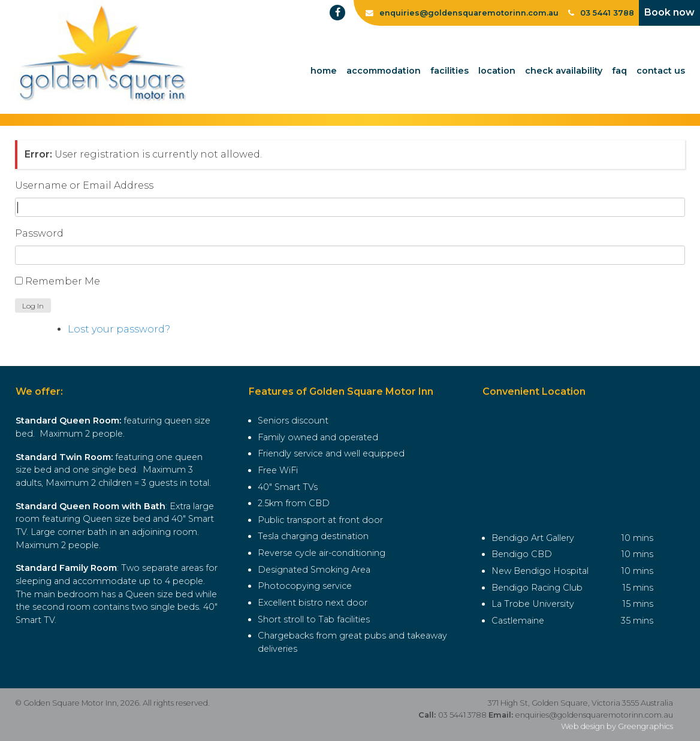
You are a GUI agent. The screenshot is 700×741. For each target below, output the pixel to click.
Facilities (449, 71)
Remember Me (63, 281)
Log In (33, 306)
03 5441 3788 (601, 13)
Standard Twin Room (63, 457)
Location (497, 71)
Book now (669, 12)
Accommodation (384, 71)
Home (324, 71)
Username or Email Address (84, 185)
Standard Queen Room (67, 421)
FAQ (619, 71)
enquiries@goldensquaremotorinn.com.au (594, 715)
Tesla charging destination (313, 536)
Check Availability (564, 71)
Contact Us (661, 71)
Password (39, 233)
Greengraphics (645, 726)
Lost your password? (119, 329)
